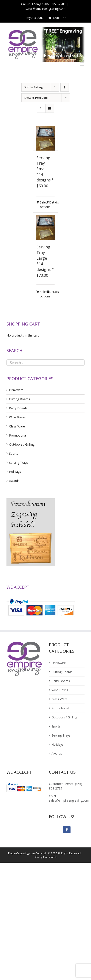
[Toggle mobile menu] (82, 64)
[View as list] (50, 108)
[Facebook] (67, 830)
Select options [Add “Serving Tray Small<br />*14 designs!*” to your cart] (43, 205)
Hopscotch (50, 857)
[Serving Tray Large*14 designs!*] (46, 228)
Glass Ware (17, 426)
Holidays (15, 472)
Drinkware (16, 390)
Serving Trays (18, 463)
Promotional (18, 435)
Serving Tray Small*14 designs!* (45, 169)
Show (36, 98)
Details (52, 202)
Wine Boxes (17, 417)
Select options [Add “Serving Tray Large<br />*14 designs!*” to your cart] (43, 294)
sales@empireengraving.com (45, 9)
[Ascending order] (65, 87)
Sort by (34, 87)
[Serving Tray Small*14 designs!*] (46, 138)
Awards (14, 481)
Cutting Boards (20, 399)
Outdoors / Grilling (22, 444)
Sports (14, 453)
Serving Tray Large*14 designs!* (45, 258)
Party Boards (18, 408)
